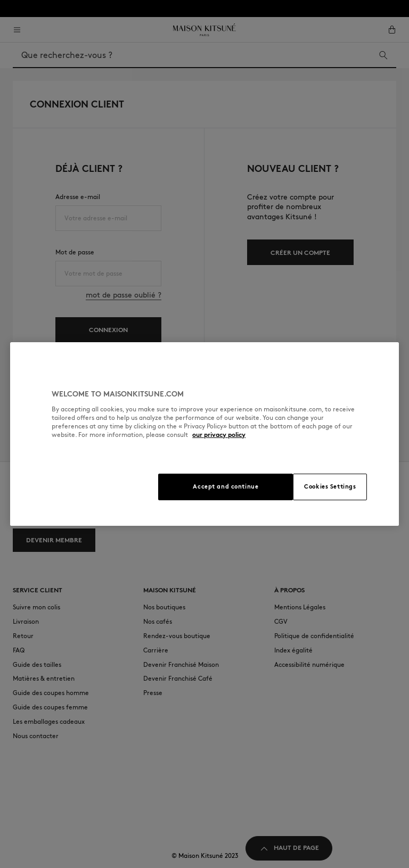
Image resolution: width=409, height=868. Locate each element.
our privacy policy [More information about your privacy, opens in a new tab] (219, 435)
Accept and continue (226, 486)
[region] (204, 434)
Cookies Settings (330, 486)
